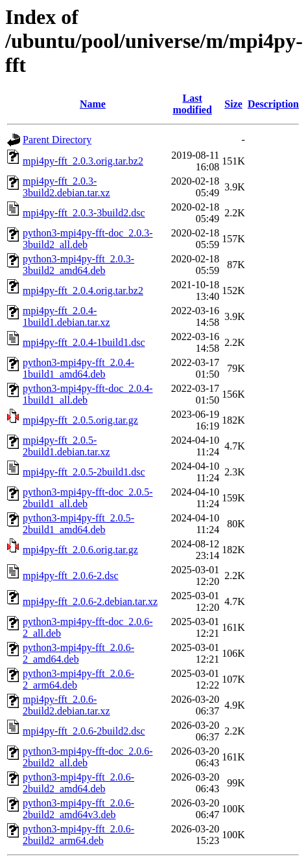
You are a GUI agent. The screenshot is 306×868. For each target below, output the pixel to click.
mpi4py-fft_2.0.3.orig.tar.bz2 (83, 161)
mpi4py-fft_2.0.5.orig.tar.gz (80, 420)
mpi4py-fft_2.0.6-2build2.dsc (84, 731)
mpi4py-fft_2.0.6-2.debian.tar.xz (90, 601)
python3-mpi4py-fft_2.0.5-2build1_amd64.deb (78, 524)
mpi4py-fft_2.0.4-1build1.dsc (84, 342)
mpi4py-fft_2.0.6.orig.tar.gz (80, 550)
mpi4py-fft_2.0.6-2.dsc (71, 576)
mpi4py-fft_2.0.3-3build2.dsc (84, 213)
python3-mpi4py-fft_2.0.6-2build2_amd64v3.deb (78, 809)
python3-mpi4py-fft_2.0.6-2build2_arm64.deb (78, 835)
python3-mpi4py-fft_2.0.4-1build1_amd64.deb (78, 368)
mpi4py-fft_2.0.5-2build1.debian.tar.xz (66, 446)
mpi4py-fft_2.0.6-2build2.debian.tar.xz (66, 705)
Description (273, 104)
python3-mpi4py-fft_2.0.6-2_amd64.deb (78, 653)
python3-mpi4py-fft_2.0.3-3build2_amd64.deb (78, 265)
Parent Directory (57, 140)
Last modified (192, 104)
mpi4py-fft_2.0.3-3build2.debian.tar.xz (66, 187)
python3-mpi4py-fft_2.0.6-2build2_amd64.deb (78, 783)
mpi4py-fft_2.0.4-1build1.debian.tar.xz (66, 316)
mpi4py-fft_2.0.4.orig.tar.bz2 (83, 291)
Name (93, 104)
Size (233, 104)
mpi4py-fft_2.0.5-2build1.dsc (84, 472)
